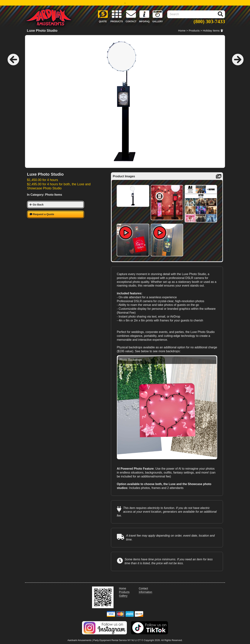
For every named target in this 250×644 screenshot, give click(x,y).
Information (146, 592)
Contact (144, 588)
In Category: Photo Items (45, 195)
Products (194, 31)
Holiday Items (213, 31)
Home (182, 31)
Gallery (123, 596)
